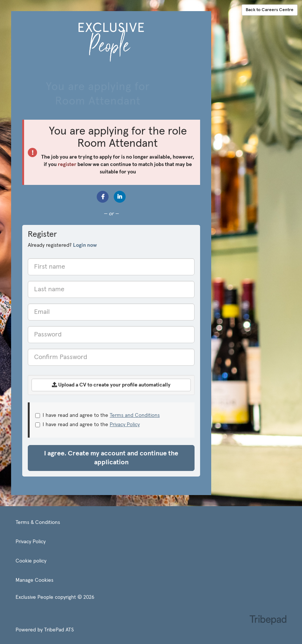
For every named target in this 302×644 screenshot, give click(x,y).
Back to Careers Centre (270, 10)
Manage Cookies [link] (34, 580)
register (67, 165)
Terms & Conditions (38, 522)
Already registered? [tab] (62, 245)
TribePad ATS (59, 630)
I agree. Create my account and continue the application (111, 458)
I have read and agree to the (97, 415)
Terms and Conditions (135, 415)
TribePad (268, 621)
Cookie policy (31, 561)
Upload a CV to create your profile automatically (111, 385)
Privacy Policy (125, 425)
